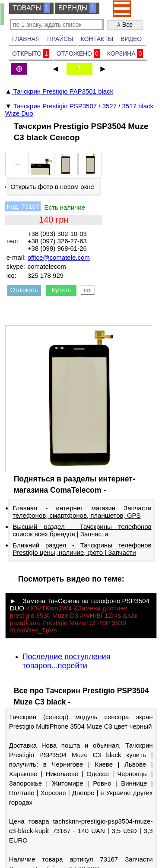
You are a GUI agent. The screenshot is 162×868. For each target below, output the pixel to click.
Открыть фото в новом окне (52, 187)
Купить (61, 290)
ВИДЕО (131, 39)
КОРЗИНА (125, 53)
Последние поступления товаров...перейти (67, 661)
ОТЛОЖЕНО (78, 53)
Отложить (24, 290)
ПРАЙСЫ (60, 39)
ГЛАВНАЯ (26, 39)
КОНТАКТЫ (97, 39)
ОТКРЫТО (31, 53)
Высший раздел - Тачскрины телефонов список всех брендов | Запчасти (82, 530)
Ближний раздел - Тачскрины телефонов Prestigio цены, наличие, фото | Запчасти (82, 549)
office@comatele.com (59, 257)
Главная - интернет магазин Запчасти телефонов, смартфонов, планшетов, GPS (82, 512)
